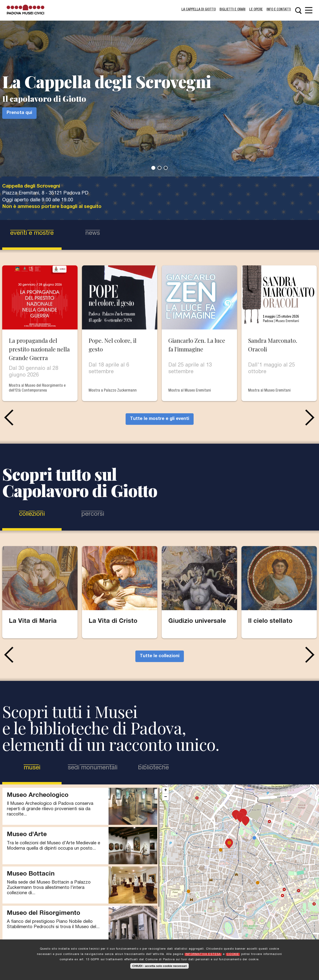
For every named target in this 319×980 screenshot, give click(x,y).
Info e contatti (279, 10)
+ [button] (166, 790)
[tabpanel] (159, 88)
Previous (8, 417)
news (93, 233)
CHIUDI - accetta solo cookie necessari (159, 966)
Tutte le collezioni (160, 656)
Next (311, 417)
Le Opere (256, 10)
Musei (41, 768)
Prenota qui (19, 113)
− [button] (166, 797)
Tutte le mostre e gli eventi (160, 419)
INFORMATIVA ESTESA (203, 954)
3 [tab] (166, 168)
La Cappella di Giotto (199, 10)
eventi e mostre (32, 233)
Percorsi (93, 514)
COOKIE (233, 954)
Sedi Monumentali (93, 768)
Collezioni (32, 514)
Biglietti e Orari (232, 10)
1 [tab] (153, 168)
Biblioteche (153, 768)
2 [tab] (159, 168)
